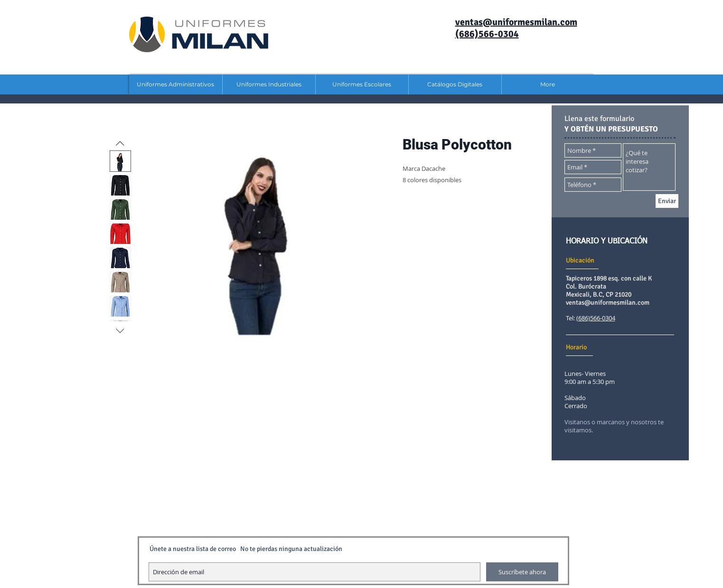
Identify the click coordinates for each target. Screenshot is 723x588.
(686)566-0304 (596, 318)
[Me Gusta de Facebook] (610, 481)
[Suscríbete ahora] (522, 572)
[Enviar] (667, 201)
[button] (176, 84)
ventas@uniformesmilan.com (608, 303)
